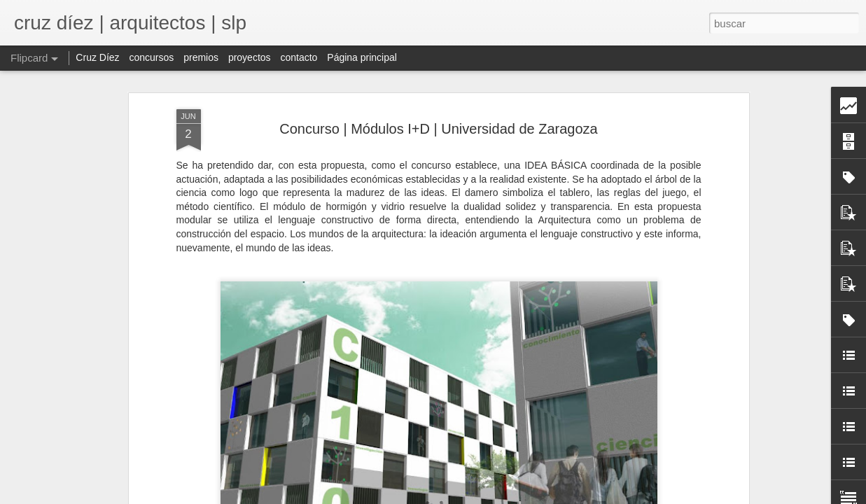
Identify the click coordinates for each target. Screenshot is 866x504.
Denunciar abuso (600, 496)
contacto (299, 57)
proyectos (250, 57)
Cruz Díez (97, 57)
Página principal (362, 57)
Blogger (553, 496)
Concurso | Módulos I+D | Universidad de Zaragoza (439, 105)
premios (201, 57)
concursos (151, 57)
